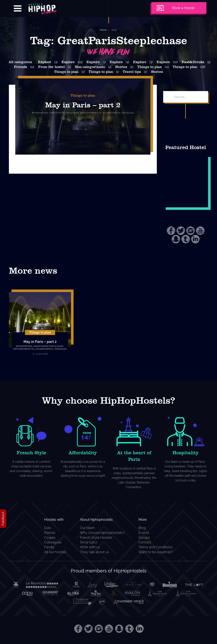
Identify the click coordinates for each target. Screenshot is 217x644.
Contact (147, 542)
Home (103, 30)
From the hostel (51, 67)
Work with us (92, 547)
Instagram (191, 231)
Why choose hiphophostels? (104, 533)
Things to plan (150, 67)
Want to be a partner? (158, 552)
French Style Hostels (98, 538)
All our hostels (53, 552)
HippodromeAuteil (24, 349)
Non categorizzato (90, 67)
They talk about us (96, 552)
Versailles (61, 349)
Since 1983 (90, 542)
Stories (121, 67)
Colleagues (51, 542)
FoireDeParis (25, 346)
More (147, 519)
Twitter (181, 231)
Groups (147, 538)
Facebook (171, 231)
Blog (114, 30)
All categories (20, 62)
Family (47, 547)
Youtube (200, 231)
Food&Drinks (193, 62)
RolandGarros (45, 349)
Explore (45, 62)
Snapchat (176, 239)
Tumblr (186, 239)
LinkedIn (195, 239)
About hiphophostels (105, 519)
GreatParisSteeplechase (49, 346)
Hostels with (55, 519)
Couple (47, 538)
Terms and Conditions (158, 547)
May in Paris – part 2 (83, 105)
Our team (89, 528)
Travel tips (132, 72)
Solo (45, 528)
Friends (21, 67)
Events (146, 533)
